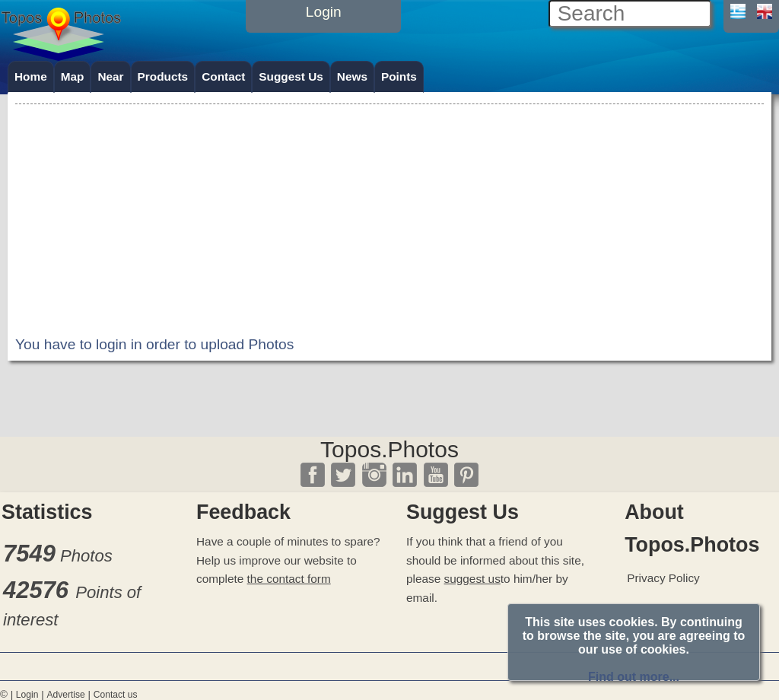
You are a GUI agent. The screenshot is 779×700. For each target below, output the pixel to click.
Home (31, 76)
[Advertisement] (389, 215)
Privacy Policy (663, 578)
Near (110, 76)
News (352, 76)
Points (399, 76)
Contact (223, 76)
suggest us (472, 579)
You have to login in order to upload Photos (154, 344)
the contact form (289, 579)
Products (163, 76)
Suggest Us (291, 76)
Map (73, 76)
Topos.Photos (389, 449)
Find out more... (634, 677)
